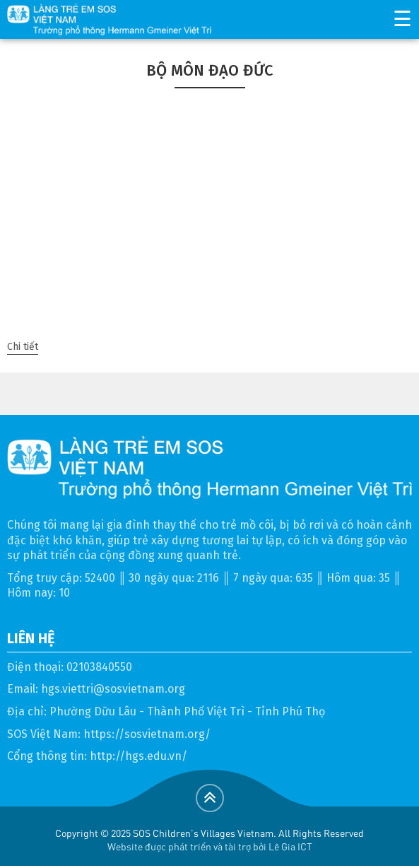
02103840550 (99, 667)
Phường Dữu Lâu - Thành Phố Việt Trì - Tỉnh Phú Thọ (187, 711)
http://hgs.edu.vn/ (138, 756)
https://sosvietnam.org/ (147, 734)
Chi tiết (23, 347)
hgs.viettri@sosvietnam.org (113, 689)
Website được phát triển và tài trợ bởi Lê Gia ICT (210, 846)
